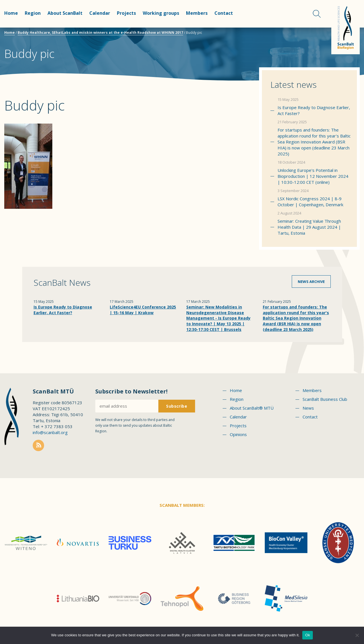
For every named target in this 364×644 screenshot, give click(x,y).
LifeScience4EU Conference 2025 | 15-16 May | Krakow (143, 310)
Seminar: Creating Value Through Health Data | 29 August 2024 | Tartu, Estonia (309, 227)
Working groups (161, 13)
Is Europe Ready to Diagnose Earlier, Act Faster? (314, 110)
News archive (311, 282)
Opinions (238, 434)
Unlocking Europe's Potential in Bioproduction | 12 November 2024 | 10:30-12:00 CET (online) (313, 176)
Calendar (100, 13)
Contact (224, 13)
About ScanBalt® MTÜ (252, 408)
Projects (126, 13)
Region (33, 13)
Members (197, 13)
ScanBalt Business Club (325, 399)
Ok (308, 635)
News (308, 408)
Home (11, 13)
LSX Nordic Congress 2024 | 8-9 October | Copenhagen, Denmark (310, 202)
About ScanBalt (65, 13)
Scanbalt (346, 27)
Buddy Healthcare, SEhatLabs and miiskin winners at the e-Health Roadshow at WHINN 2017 (100, 33)
